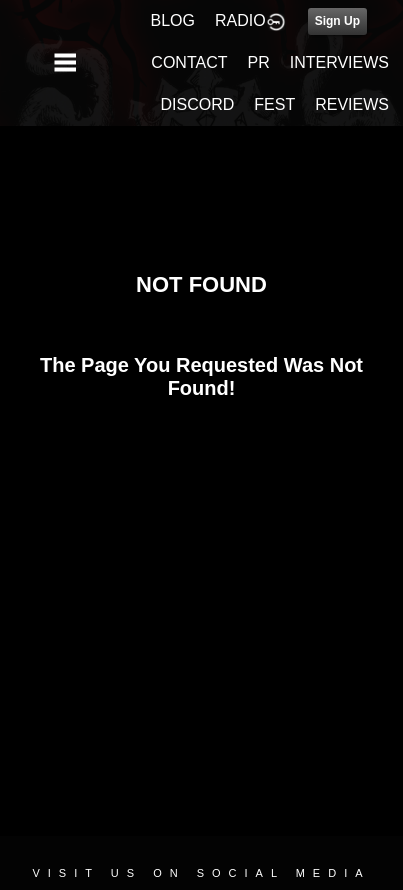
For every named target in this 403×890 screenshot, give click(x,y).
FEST (274, 104)
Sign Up (337, 21)
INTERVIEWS (339, 62)
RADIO (240, 20)
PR (258, 62)
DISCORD (198, 104)
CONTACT (189, 62)
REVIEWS (352, 104)
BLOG (173, 20)
